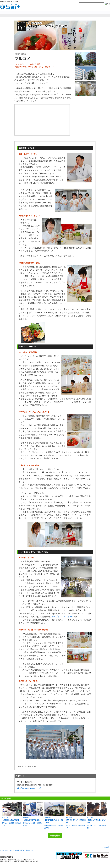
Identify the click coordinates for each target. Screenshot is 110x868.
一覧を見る (55, 836)
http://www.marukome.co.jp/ (29, 788)
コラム (92, 14)
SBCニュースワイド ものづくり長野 (74, 14)
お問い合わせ (79, 8)
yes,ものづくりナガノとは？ (62, 8)
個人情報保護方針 (19, 850)
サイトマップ (92, 8)
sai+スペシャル (12, 14)
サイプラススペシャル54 (63, 617)
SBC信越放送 (104, 8)
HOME (47, 8)
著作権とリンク (30, 850)
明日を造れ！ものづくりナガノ (43, 14)
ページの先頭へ (106, 847)
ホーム (2, 850)
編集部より (103, 14)
